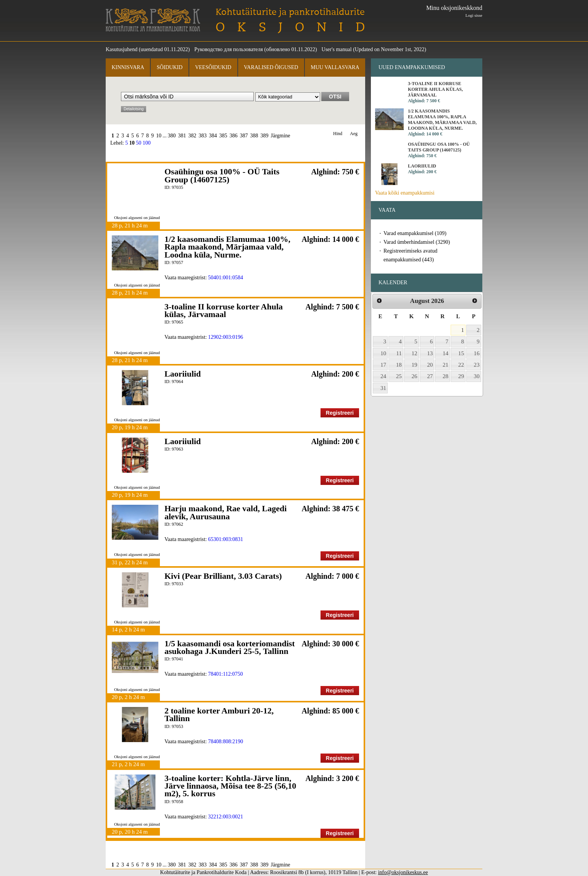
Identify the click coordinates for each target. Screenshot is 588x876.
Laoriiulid (183, 374)
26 (415, 376)
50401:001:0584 (226, 278)
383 (203, 136)
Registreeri (340, 413)
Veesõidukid (213, 67)
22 (461, 365)
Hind (338, 134)
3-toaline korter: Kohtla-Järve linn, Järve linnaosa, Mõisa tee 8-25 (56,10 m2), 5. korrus (230, 786)
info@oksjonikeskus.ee (403, 872)
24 (383, 376)
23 (477, 365)
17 (383, 365)
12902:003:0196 (226, 337)
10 (159, 136)
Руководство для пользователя (229, 49)
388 (254, 136)
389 (265, 136)
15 (461, 353)
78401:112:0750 (225, 674)
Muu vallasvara (335, 67)
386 (234, 136)
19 (415, 365)
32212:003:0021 (226, 817)
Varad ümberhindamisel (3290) (417, 242)
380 (172, 136)
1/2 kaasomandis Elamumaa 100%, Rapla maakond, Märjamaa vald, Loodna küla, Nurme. (227, 247)
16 (477, 353)
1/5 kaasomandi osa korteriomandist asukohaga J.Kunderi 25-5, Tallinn (230, 647)
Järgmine (281, 136)
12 (415, 353)
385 (223, 136)
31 (383, 388)
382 (193, 136)
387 (244, 136)
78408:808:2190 (226, 742)
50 (139, 143)
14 (445, 353)
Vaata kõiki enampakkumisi (405, 193)
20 (430, 365)
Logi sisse (474, 15)
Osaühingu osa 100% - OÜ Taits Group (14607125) (222, 175)
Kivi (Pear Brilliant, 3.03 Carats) (223, 576)
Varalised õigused (271, 67)
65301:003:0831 (226, 539)
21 (445, 365)
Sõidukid (170, 67)
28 (445, 376)
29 (461, 376)
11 (399, 353)
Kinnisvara (128, 67)
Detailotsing (134, 109)
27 (430, 376)
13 (430, 353)
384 (213, 136)
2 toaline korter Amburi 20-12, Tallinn (219, 714)
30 (477, 376)
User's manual (337, 49)
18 (399, 365)
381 (182, 136)
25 (399, 376)
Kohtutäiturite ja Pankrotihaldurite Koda (153, 20)
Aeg (354, 134)
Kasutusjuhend (122, 49)
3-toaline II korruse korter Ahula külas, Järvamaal (224, 310)
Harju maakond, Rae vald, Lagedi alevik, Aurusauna (226, 512)
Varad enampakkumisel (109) (415, 233)
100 (147, 143)
